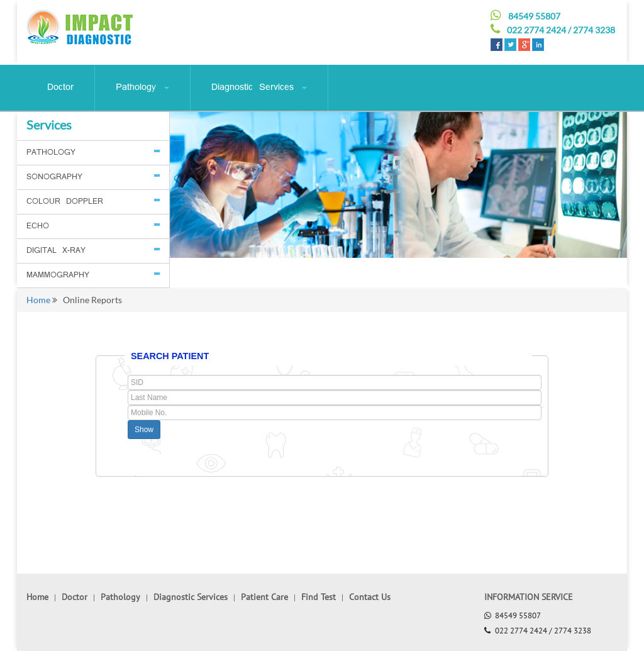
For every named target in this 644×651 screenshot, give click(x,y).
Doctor (60, 87)
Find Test (319, 597)
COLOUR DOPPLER (69, 202)
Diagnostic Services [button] (259, 87)
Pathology (120, 597)
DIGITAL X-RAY (61, 251)
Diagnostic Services (191, 597)
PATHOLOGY (56, 153)
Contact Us (370, 597)
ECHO (42, 226)
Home (38, 300)
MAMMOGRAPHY (63, 275)
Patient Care (264, 597)
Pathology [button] (142, 87)
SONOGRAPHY (59, 177)
